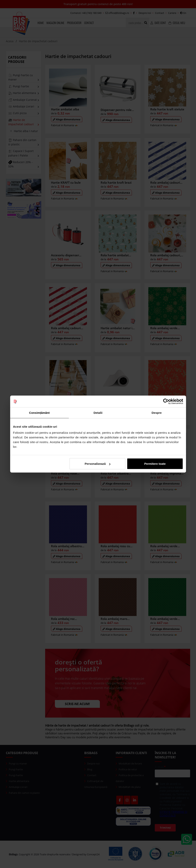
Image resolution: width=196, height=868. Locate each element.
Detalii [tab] (98, 413)
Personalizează (98, 464)
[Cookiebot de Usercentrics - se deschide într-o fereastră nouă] (166, 401)
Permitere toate (155, 464)
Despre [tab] (157, 413)
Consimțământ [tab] (39, 413)
